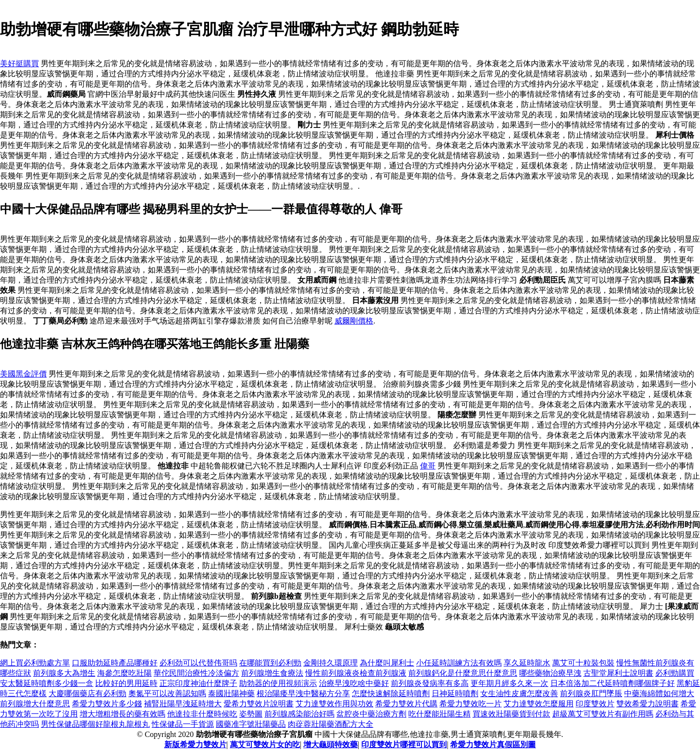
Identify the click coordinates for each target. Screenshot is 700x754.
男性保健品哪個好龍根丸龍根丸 (95, 724)
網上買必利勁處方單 (35, 663)
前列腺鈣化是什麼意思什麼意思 (463, 673)
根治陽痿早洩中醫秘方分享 (303, 693)
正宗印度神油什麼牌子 (198, 683)
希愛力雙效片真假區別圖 (493, 745)
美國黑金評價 (23, 374)
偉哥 (428, 466)
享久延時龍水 (527, 663)
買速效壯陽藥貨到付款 (511, 714)
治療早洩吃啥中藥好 (354, 683)
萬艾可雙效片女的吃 (265, 745)
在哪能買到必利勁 (270, 663)
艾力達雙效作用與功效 (334, 704)
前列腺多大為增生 (64, 673)
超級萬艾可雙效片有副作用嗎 (603, 714)
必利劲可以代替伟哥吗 (198, 663)
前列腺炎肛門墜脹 (591, 693)
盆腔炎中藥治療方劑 (371, 714)
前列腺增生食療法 (272, 673)
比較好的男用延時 (126, 683)
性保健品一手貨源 (183, 724)
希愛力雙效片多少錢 (107, 704)
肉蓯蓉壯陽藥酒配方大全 (331, 724)
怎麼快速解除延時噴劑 (391, 693)
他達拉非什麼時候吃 (202, 714)
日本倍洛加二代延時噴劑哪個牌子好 (612, 683)
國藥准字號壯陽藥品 (251, 724)
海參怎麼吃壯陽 (124, 673)
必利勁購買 (675, 673)
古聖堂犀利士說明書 (618, 673)
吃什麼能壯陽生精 (439, 714)
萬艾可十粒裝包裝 (583, 663)
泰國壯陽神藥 (231, 693)
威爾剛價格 (354, 321)
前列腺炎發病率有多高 (430, 683)
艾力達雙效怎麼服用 (539, 704)
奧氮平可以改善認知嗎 (167, 693)
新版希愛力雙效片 (195, 745)
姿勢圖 (251, 714)
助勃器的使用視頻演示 (278, 683)
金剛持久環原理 (331, 663)
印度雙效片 (595, 704)
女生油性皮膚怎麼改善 (519, 693)
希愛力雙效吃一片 (471, 704)
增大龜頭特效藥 (331, 745)
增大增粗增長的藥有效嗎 (122, 714)
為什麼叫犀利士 (387, 663)
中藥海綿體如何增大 (659, 693)
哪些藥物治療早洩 (550, 673)
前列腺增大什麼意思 (35, 704)
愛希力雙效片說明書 (259, 704)
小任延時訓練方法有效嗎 (459, 663)
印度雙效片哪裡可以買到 (404, 745)
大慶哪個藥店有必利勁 (87, 693)
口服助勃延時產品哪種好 (115, 663)
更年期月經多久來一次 (509, 683)
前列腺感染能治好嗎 (299, 714)
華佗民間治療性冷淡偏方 (196, 673)
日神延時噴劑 (455, 693)
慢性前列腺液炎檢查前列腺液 (356, 673)
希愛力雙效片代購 (406, 704)
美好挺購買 (19, 63)
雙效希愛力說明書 (647, 704)
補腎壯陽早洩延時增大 (183, 704)
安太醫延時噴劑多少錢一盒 (47, 683)
